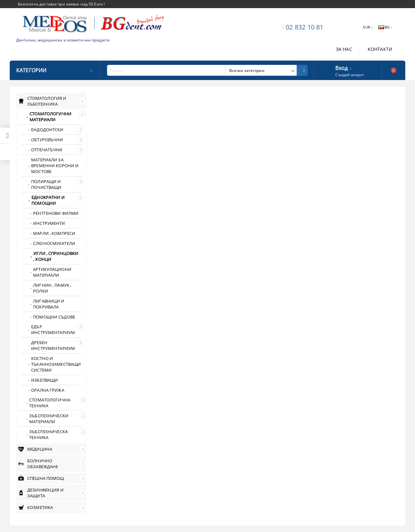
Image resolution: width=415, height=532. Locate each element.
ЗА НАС (344, 49)
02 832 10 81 (304, 27)
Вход (341, 67)
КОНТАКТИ (380, 49)
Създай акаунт (350, 75)
